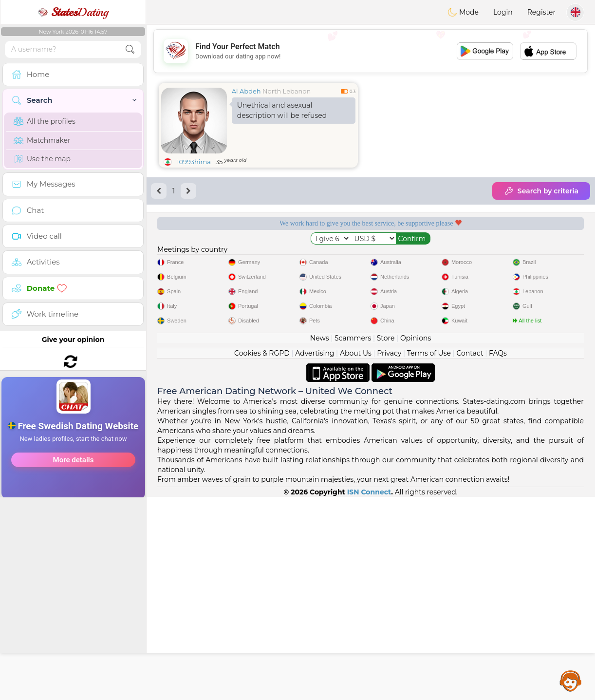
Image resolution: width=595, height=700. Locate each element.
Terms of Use (429, 556)
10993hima (194, 162)
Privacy (389, 556)
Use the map (42, 159)
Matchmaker (42, 140)
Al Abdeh (246, 91)
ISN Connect (369, 695)
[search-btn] (130, 49)
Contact (470, 556)
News (320, 541)
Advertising (315, 556)
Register (541, 12)
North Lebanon (287, 91)
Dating (73, 12)
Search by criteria (541, 191)
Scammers (353, 541)
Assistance (571, 681)
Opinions (416, 541)
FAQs (498, 556)
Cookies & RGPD (262, 556)
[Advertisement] (73, 392)
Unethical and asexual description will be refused (282, 110)
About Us (356, 556)
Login (503, 12)
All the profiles (45, 121)
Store (386, 541)
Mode (463, 12)
